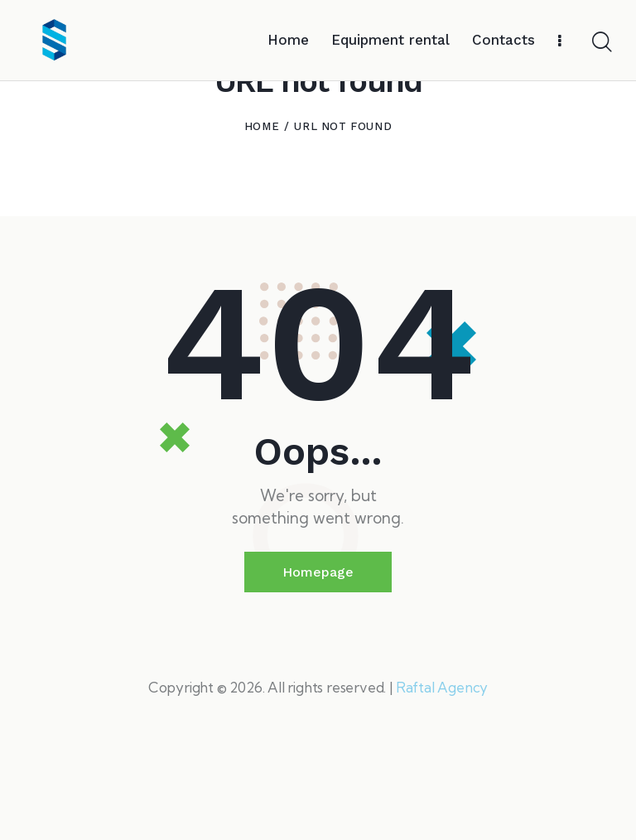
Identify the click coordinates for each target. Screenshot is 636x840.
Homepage (318, 653)
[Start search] (601, 43)
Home (262, 208)
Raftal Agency (442, 768)
